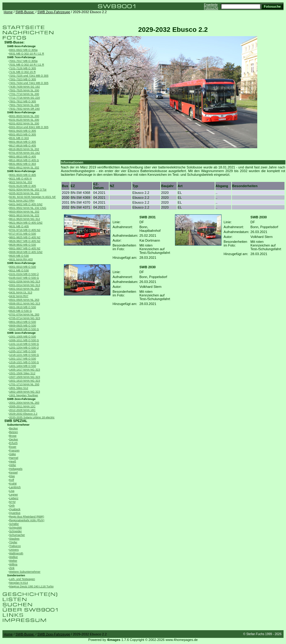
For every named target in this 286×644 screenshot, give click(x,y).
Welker (13, 557)
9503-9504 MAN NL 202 (24, 212)
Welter (13, 561)
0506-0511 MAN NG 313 (25, 303)
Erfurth (13, 443)
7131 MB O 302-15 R (22, 72)
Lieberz (14, 498)
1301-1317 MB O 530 (23, 359)
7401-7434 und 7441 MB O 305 (29, 83)
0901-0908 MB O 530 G (24, 329)
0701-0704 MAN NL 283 (24, 314)
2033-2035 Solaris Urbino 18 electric (32, 417)
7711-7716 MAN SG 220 (24, 98)
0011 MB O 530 (19, 270)
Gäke (13, 454)
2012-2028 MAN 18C (22, 410)
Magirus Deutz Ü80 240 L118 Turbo (31, 586)
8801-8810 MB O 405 (23, 156)
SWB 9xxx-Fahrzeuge (21, 171)
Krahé (13, 484)
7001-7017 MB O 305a (23, 61)
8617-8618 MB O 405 (23, 145)
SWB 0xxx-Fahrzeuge (21, 263)
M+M (12, 502)
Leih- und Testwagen (22, 579)
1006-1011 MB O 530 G (24, 340)
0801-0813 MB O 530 (23, 322)
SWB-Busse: (25, 12)
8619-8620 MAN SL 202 (24, 149)
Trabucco (15, 546)
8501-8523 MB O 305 (23, 134)
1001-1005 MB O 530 (23, 337)
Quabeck (15, 509)
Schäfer (14, 524)
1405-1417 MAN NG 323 (25, 370)
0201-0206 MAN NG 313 (25, 281)
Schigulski (15, 528)
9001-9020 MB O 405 (23, 175)
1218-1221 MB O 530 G (24, 355)
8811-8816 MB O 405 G (24, 160)
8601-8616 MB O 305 (23, 142)
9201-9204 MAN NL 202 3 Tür (28, 190)
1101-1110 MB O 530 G (24, 344)
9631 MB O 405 (19, 226)
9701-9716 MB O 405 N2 (25, 230)
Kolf (12, 480)
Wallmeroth (16, 553)
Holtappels (16, 469)
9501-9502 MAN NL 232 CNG (28, 208)
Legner (14, 495)
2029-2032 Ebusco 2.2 (23, 414)
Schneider (15, 531)
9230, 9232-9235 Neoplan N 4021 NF (33, 197)
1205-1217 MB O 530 (23, 351)
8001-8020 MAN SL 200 (24, 116)
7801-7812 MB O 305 (23, 101)
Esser (13, 447)
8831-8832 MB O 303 (23, 164)
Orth (12, 506)
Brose (13, 436)
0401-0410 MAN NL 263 (24, 289)
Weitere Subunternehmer (25, 572)
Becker (14, 428)
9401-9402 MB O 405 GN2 (26, 204)
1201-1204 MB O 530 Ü (24, 348)
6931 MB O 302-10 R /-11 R (27, 54)
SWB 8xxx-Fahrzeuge (21, 112)
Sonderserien (16, 575)
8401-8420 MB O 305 (23, 131)
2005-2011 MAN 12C (22, 406)
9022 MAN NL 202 (21, 182)
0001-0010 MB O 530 (23, 267)
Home (8, 12)
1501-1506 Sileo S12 (22, 373)
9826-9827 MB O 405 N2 (25, 241)
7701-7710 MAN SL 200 (24, 94)
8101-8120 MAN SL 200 (24, 120)
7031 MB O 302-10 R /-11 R (27, 65)
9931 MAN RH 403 (21, 259)
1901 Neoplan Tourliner (24, 395)
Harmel (14, 458)
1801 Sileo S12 (19, 388)
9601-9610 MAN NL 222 (24, 215)
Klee (12, 476)
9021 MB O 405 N (20, 179)
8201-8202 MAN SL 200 (24, 123)
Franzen (14, 450)
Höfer (13, 465)
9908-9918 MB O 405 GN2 (26, 252)
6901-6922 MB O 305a (23, 50)
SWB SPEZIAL (16, 421)
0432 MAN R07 (19, 296)
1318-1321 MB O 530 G (24, 362)
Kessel (13, 473)
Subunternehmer (18, 425)
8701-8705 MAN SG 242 (24, 153)
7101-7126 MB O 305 (23, 68)
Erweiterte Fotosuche (211, 6)
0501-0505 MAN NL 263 (24, 300)
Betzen (14, 432)
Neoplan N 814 (19, 583)
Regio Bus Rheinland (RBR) (27, 517)
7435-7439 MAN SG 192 (24, 87)
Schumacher (17, 535)
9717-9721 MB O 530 (23, 234)
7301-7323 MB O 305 (23, 79)
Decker (14, 439)
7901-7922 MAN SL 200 (24, 105)
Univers (14, 550)
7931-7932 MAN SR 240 (24, 109)
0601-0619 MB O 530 (23, 307)
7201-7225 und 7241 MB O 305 (29, 76)
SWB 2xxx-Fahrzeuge (54, 12)
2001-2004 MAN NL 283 (24, 403)
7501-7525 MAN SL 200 (24, 90)
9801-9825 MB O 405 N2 (25, 237)
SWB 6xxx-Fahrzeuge (21, 46)
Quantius (15, 513)
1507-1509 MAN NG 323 (25, 377)
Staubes (14, 539)
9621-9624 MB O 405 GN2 (26, 223)
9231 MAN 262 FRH (22, 201)
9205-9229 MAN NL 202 (24, 193)
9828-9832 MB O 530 (23, 245)
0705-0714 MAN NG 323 (25, 318)
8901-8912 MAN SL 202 (24, 168)
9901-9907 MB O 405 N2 (25, 248)
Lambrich (15, 487)
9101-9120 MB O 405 (23, 186)
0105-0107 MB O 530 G (24, 278)
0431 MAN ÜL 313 (21, 292)
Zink (12, 568)
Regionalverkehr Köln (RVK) (27, 520)
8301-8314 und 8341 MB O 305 (29, 127)
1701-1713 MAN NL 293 (24, 384)
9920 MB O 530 (19, 256)
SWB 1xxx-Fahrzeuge (21, 333)
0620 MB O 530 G (20, 311)
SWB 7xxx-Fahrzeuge (21, 57)
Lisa (12, 491)
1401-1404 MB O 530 (23, 366)
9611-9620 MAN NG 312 (25, 219)
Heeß (13, 461)
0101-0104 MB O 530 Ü (24, 274)
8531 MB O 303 (19, 138)
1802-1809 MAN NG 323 (25, 392)
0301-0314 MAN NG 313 (25, 285)
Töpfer (13, 542)
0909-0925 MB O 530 (23, 326)
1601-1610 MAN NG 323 (25, 381)
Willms (13, 564)
